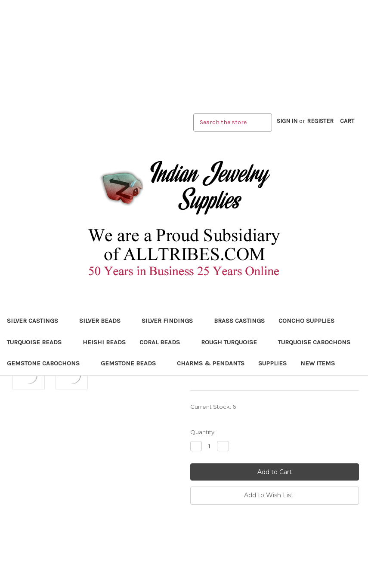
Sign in (287, 121)
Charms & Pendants (211, 363)
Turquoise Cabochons (318, 342)
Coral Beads (163, 342)
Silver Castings (36, 321)
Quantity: (203, 432)
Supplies (272, 363)
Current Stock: (213, 407)
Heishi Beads (104, 342)
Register (320, 121)
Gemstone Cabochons (47, 363)
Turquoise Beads (38, 342)
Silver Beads (104, 321)
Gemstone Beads (132, 363)
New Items (318, 363)
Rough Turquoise (233, 342)
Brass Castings (239, 321)
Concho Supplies (306, 321)
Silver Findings (171, 321)
